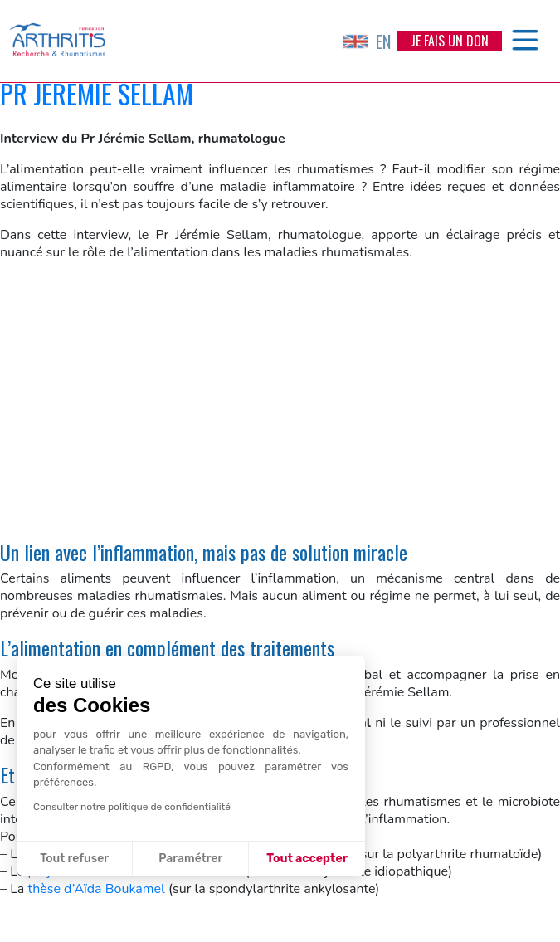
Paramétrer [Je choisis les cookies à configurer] (190, 859)
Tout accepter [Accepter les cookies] (307, 859)
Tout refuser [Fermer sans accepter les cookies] (74, 859)
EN (367, 41)
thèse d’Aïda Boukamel (96, 889)
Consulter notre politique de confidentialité (132, 807)
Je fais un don (450, 41)
